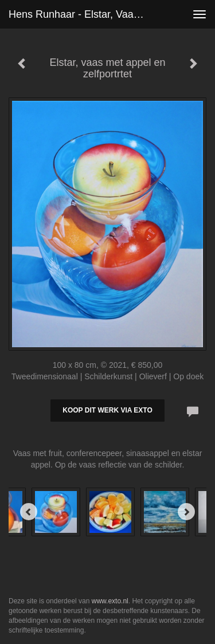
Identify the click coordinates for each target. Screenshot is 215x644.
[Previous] (29, 512)
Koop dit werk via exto (107, 410)
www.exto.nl (110, 601)
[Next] (186, 512)
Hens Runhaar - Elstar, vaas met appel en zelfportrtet (82, 14)
